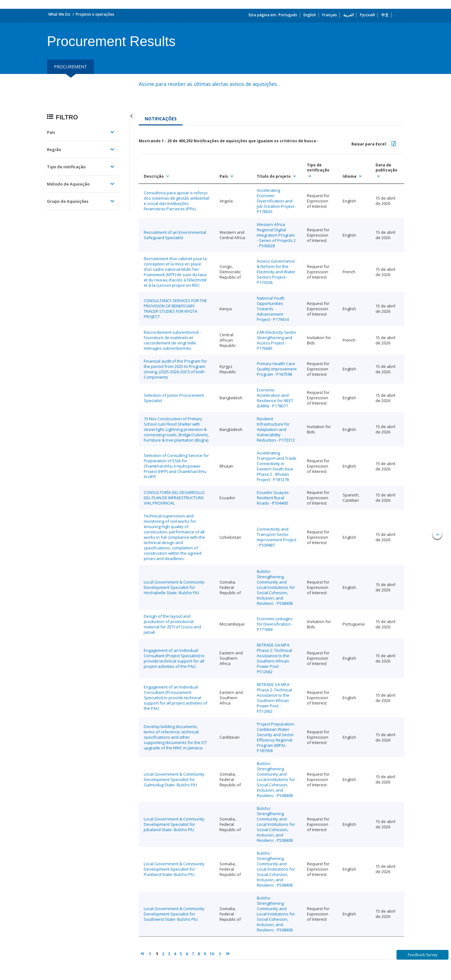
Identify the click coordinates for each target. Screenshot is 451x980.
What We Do (59, 14)
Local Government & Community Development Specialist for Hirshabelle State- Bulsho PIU (174, 587)
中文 (385, 15)
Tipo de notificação (66, 167)
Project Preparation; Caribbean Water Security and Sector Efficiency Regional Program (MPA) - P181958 (276, 737)
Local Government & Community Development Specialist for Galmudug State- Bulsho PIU (174, 779)
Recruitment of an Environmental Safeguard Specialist (175, 235)
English (310, 15)
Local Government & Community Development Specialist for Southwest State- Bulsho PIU (174, 914)
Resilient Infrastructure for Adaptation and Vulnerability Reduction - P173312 (276, 429)
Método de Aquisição (68, 184)
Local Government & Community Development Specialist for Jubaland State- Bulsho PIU (174, 824)
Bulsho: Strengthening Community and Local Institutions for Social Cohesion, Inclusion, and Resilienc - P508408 (276, 587)
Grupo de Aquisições (68, 201)
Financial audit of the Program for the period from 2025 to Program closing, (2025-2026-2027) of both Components (175, 369)
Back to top (437, 534)
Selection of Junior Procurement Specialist (174, 398)
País (51, 132)
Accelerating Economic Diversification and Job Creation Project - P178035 (277, 201)
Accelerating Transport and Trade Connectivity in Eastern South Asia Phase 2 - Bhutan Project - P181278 (277, 466)
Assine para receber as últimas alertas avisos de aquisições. (209, 84)
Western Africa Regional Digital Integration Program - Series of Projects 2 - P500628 (276, 235)
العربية (348, 15)
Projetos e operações (95, 14)
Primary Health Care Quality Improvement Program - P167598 (277, 369)
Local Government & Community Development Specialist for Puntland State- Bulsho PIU (174, 869)
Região (54, 149)
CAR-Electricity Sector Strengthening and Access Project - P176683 (277, 340)
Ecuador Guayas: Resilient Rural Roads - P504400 (273, 498)
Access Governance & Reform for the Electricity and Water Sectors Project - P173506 (276, 272)
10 (212, 954)
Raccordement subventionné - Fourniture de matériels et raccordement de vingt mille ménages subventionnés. (172, 340)
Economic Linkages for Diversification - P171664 (275, 624)
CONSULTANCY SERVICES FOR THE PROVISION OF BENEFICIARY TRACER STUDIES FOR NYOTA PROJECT (175, 309)
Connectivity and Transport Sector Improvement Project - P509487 (277, 537)
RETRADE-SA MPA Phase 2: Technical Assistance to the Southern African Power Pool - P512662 (274, 658)
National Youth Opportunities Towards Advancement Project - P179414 (273, 309)
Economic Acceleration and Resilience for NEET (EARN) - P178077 (275, 398)
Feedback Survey (423, 955)
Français (330, 15)
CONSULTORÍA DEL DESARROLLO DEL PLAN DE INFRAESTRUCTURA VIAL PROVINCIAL (174, 498)
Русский (367, 15)
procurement (70, 67)
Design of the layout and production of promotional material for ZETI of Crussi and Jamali (172, 624)
